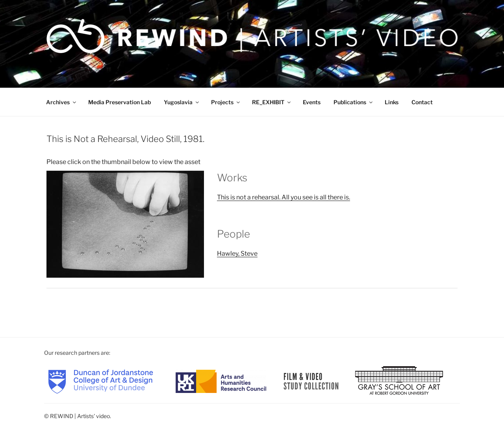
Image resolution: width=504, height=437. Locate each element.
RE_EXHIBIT (272, 102)
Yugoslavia (182, 102)
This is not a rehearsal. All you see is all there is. (283, 197)
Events (312, 102)
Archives (62, 102)
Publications (354, 102)
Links (392, 102)
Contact (422, 102)
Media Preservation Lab (120, 102)
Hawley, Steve (237, 254)
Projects (226, 102)
